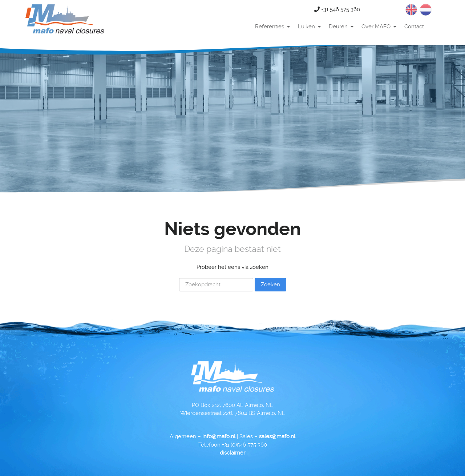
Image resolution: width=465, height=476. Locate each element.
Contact (414, 27)
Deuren (338, 27)
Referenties (270, 27)
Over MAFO (376, 27)
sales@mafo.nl (277, 436)
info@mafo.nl (219, 436)
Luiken (306, 27)
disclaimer (232, 453)
